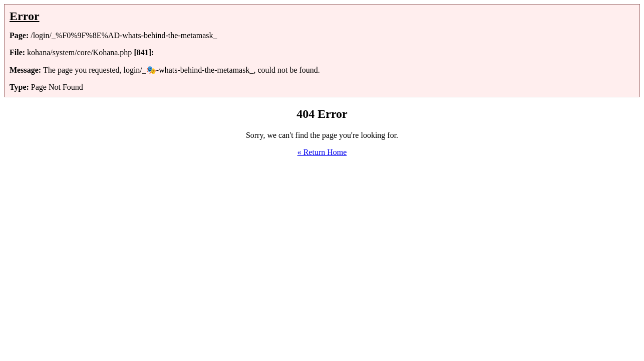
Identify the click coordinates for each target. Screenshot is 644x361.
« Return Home (322, 152)
